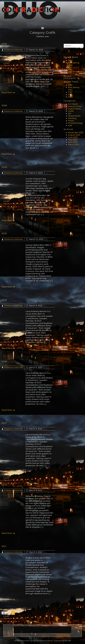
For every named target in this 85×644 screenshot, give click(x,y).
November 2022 (76, 133)
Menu (43, 28)
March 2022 (74, 144)
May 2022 (73, 140)
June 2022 (73, 137)
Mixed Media (74, 116)
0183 (70, 68)
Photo (71, 121)
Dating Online (75, 106)
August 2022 (74, 135)
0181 (70, 72)
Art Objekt (73, 104)
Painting (72, 118)
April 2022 (73, 142)
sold (70, 125)
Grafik (52, 50)
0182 (70, 70)
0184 (70, 60)
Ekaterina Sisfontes (14, 50)
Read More (8, 92)
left (70, 114)
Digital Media (74, 109)
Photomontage (75, 123)
